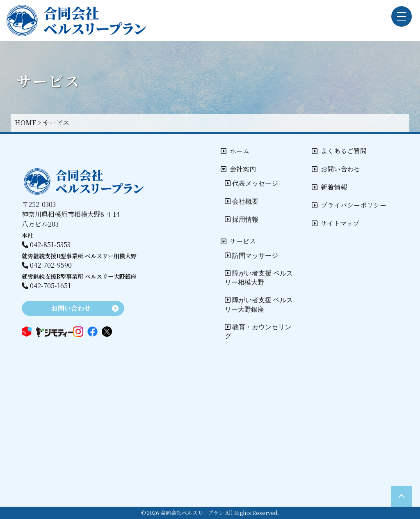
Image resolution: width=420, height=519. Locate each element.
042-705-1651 (46, 286)
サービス (238, 241)
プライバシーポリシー (349, 205)
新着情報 (329, 187)
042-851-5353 (46, 245)
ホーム (235, 151)
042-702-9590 (47, 265)
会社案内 (238, 169)
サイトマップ (336, 223)
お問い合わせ (336, 169)
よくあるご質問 (339, 151)
